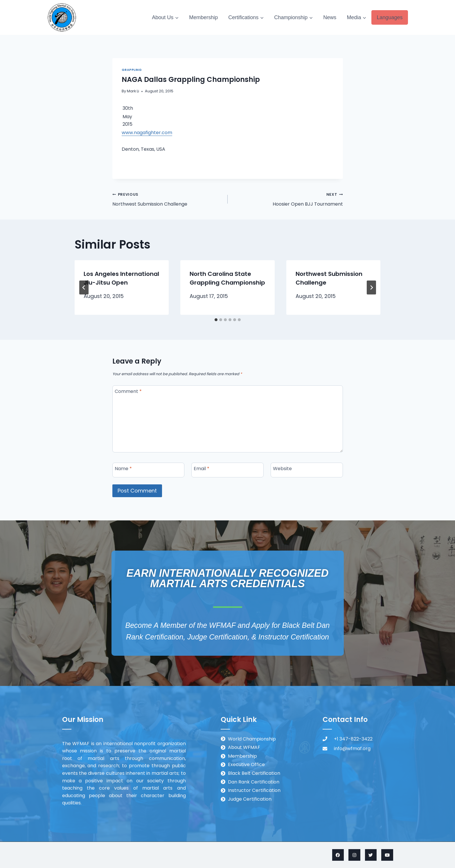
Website (282, 469)
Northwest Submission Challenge (168, 199)
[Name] (149, 470)
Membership (203, 17)
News (330, 17)
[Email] (227, 470)
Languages (390, 17)
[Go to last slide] (84, 287)
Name (123, 469)
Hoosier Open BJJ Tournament (288, 199)
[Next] (371, 287)
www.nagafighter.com (147, 133)
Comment (128, 391)
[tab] (216, 320)
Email (202, 469)
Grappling (132, 70)
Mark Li (133, 91)
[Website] (307, 470)
